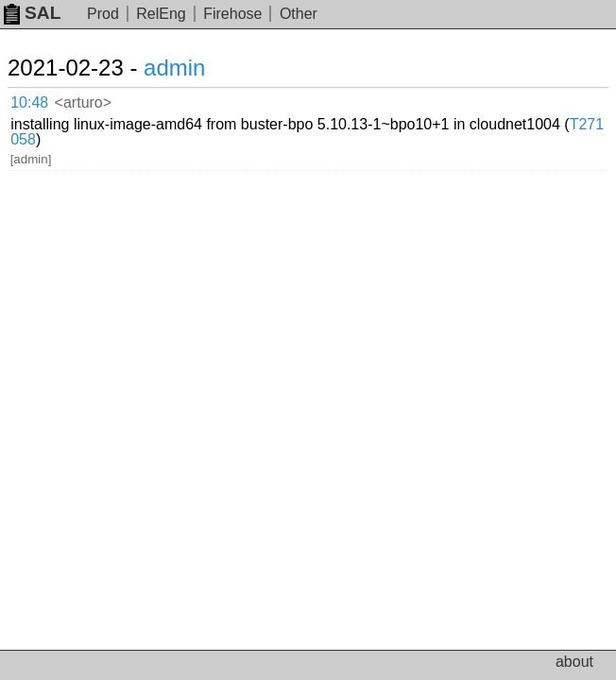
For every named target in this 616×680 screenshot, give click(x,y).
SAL (32, 13)
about (574, 662)
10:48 (29, 102)
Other (299, 14)
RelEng (161, 14)
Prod (103, 14)
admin (174, 68)
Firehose (232, 14)
